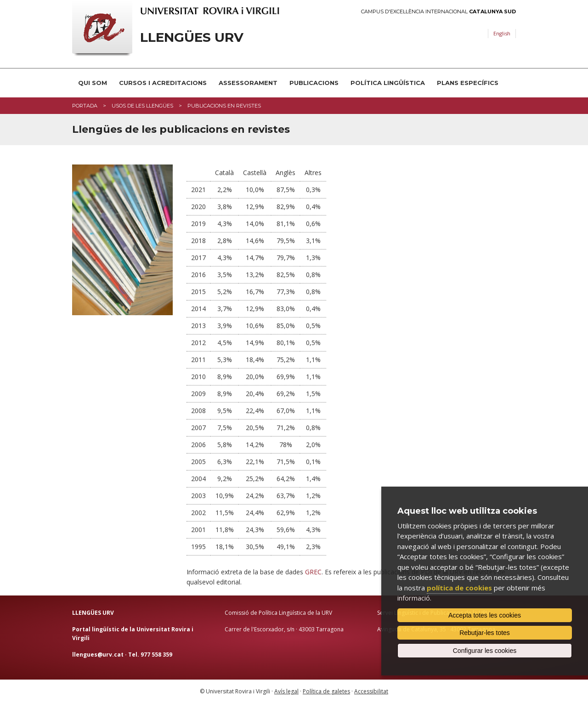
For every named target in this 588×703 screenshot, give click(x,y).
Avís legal (286, 691)
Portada (85, 106)
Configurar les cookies (485, 651)
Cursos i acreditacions (163, 83)
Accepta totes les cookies (485, 615)
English (502, 33)
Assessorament (248, 83)
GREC (313, 572)
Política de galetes (326, 691)
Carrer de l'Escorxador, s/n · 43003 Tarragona (284, 629)
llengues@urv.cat (98, 655)
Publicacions (314, 83)
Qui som (93, 83)
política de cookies (459, 588)
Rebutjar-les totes (485, 633)
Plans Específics (468, 83)
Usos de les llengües (142, 106)
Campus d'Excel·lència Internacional (438, 12)
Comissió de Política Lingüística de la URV (278, 613)
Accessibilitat (371, 691)
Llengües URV (192, 37)
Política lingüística (388, 83)
